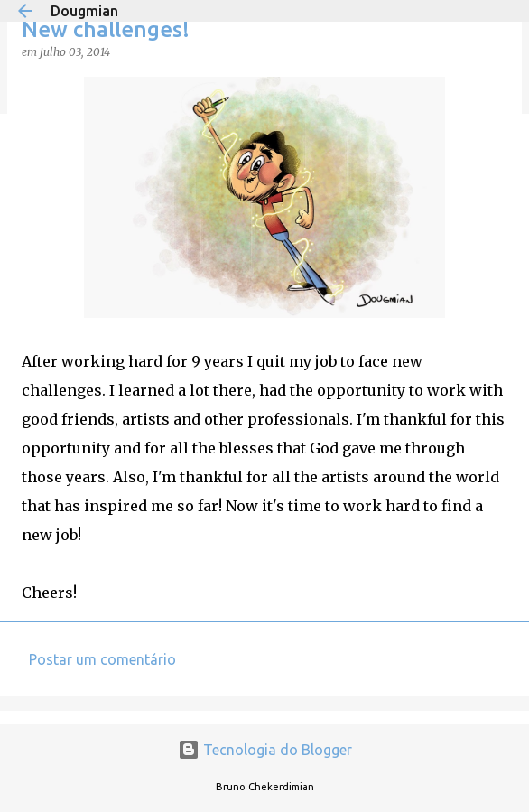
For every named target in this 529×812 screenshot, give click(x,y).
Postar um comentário (102, 659)
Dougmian (84, 11)
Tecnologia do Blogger (265, 750)
